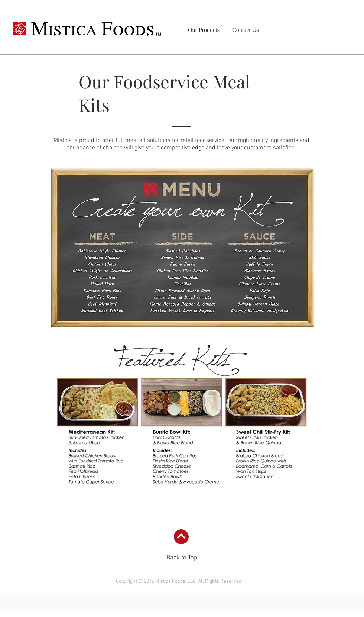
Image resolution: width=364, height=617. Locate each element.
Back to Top (182, 558)
